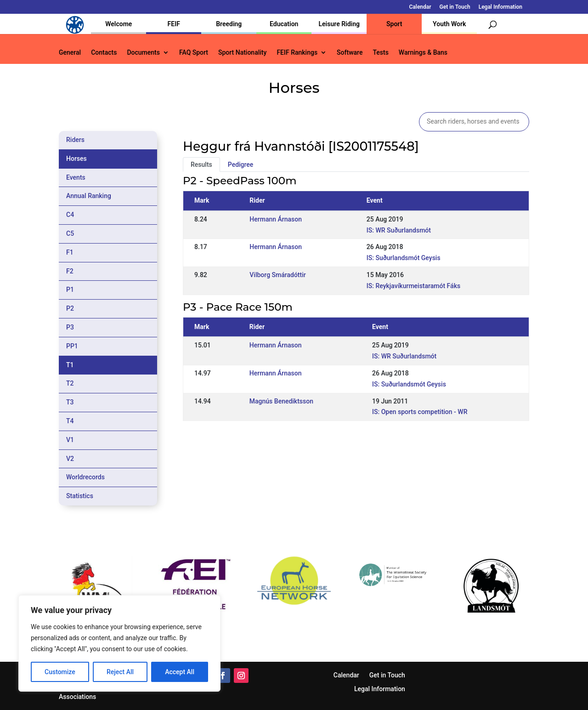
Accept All (180, 672)
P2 (70, 308)
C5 (70, 233)
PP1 (72, 346)
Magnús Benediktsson (281, 401)
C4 (70, 215)
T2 (70, 383)
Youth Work (449, 24)
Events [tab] (76, 177)
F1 (70, 252)
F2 (70, 271)
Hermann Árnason (276, 219)
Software (350, 53)
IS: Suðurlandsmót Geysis (404, 258)
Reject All (120, 672)
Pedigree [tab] (241, 165)
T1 (70, 365)
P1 (70, 290)
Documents (143, 53)
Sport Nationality (242, 53)
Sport (394, 24)
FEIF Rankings (297, 53)
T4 (70, 421)
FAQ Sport (194, 53)
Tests (380, 53)
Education (284, 24)
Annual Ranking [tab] (89, 196)
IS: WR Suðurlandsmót (399, 230)
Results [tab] (201, 165)
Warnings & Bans (423, 53)
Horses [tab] (76, 159)
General (70, 53)
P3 (70, 327)
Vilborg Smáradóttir (277, 275)
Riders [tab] (75, 140)
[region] (119, 643)
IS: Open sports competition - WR (420, 412)
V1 (70, 440)
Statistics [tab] (80, 496)
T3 (70, 402)
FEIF (174, 24)
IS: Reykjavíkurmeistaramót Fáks (413, 286)
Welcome (119, 24)
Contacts (104, 53)
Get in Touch (455, 7)
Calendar (420, 7)
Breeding (229, 24)
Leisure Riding (339, 24)
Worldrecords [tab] (85, 477)
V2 (70, 459)
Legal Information (500, 7)
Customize (60, 672)
